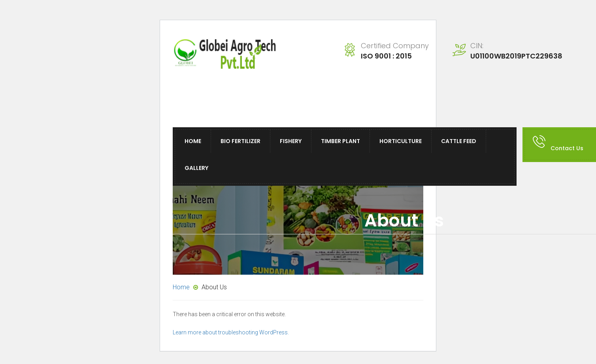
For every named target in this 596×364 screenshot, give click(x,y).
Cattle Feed (459, 141)
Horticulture (401, 141)
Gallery (196, 168)
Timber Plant (340, 141)
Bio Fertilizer (240, 141)
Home (193, 141)
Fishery (291, 141)
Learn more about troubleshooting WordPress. (231, 332)
